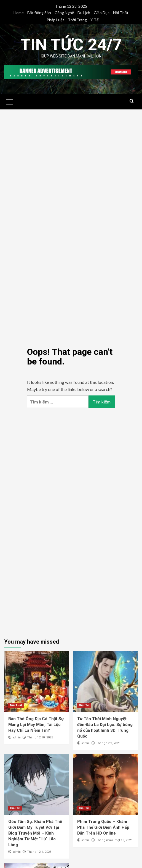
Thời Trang (77, 20)
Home (19, 13)
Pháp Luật (55, 20)
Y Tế (94, 20)
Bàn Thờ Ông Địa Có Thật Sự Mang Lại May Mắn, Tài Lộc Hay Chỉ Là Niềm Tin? (36, 725)
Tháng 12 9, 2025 (108, 743)
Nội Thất (121, 13)
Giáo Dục (102, 13)
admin (17, 737)
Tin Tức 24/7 (71, 45)
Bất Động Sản (39, 13)
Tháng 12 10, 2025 (40, 737)
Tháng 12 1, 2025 (39, 852)
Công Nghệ (64, 13)
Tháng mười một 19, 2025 (114, 840)
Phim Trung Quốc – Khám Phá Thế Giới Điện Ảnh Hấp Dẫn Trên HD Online (103, 827)
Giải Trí (84, 705)
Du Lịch (84, 13)
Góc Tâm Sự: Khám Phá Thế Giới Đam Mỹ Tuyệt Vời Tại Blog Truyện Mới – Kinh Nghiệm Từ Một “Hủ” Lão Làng (35, 833)
